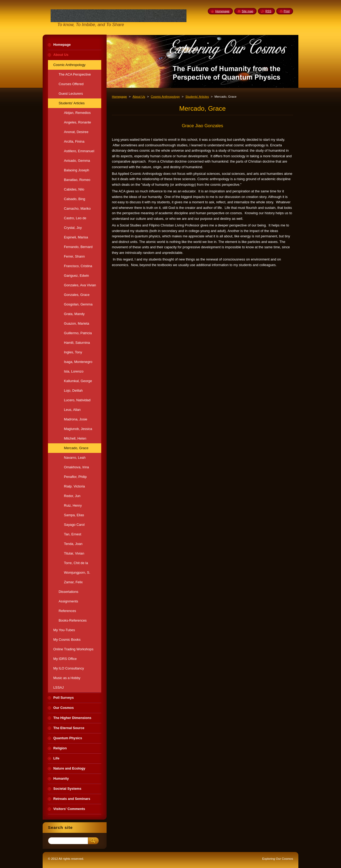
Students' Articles (197, 97)
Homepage (119, 97)
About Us (139, 97)
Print (287, 11)
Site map (247, 11)
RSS (268, 11)
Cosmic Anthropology (165, 97)
